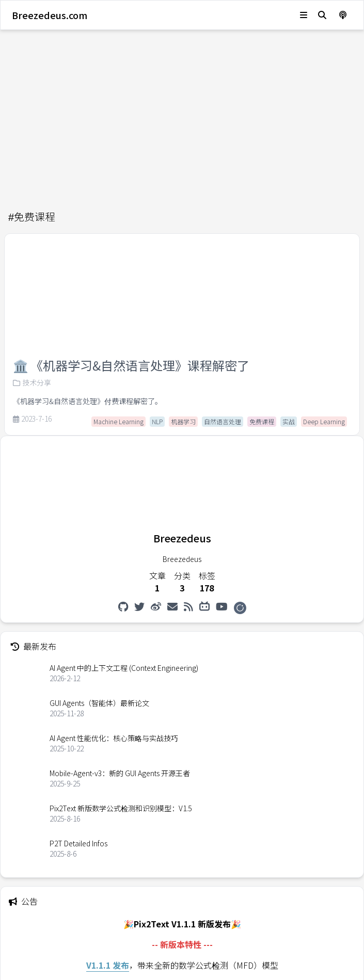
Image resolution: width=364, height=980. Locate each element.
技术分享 (32, 382)
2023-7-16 (32, 419)
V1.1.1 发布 (108, 965)
